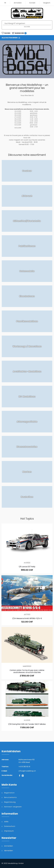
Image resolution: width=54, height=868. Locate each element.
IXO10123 (27, 563)
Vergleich (47, 3)
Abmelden (9, 851)
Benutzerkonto (11, 797)
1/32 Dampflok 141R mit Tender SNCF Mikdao (27, 724)
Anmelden (18, 3)
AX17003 (27, 614)
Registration (9, 793)
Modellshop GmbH (16, 863)
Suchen (27, 27)
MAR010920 (27, 666)
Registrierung (10, 802)
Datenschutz (10, 826)
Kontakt (32, 3)
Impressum (9, 831)
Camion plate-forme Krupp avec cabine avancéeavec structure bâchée (27, 671)
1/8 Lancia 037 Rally (27, 567)
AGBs (6, 822)
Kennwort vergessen (13, 807)
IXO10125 (27, 720)
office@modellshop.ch (27, 771)
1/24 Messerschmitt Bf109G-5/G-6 (27, 618)
